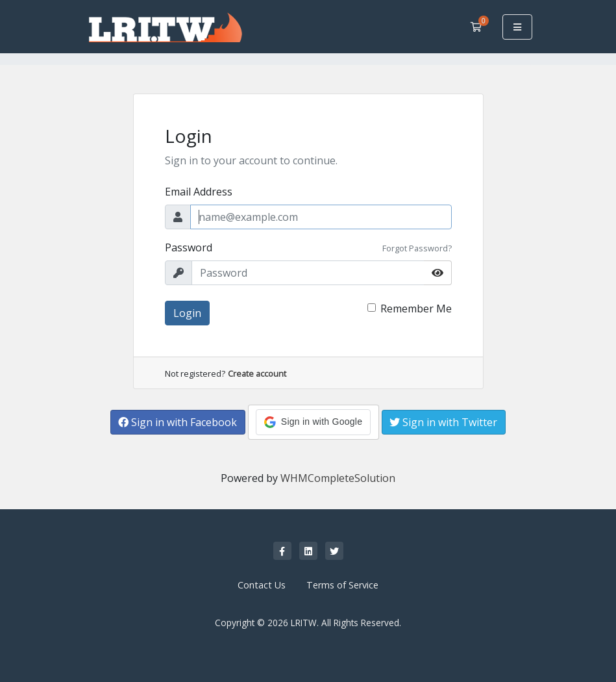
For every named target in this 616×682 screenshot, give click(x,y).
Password (189, 247)
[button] (313, 422)
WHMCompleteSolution (338, 478)
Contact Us (262, 585)
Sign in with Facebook (178, 422)
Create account (257, 373)
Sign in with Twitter (443, 422)
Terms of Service (342, 585)
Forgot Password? (417, 248)
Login (187, 313)
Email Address (199, 192)
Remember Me (416, 309)
